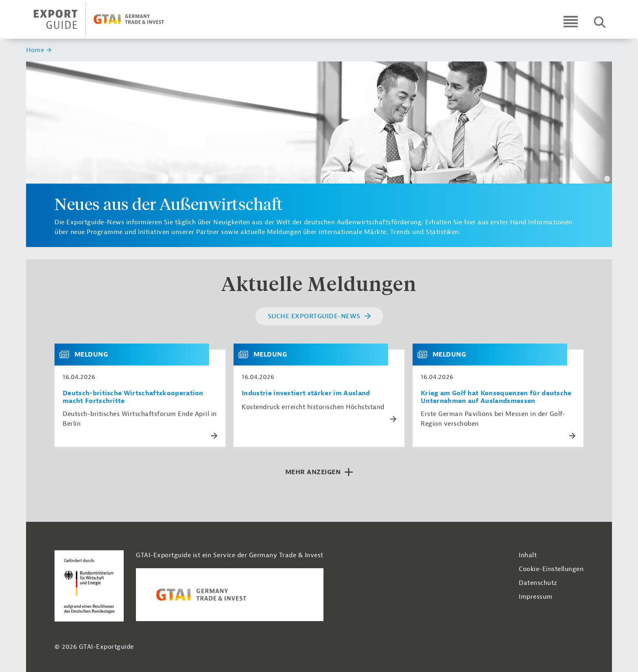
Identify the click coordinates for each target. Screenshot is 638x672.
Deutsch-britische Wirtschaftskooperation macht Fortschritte (133, 397)
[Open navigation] (571, 21)
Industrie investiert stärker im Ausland (306, 393)
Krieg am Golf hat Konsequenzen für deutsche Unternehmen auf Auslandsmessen (496, 397)
